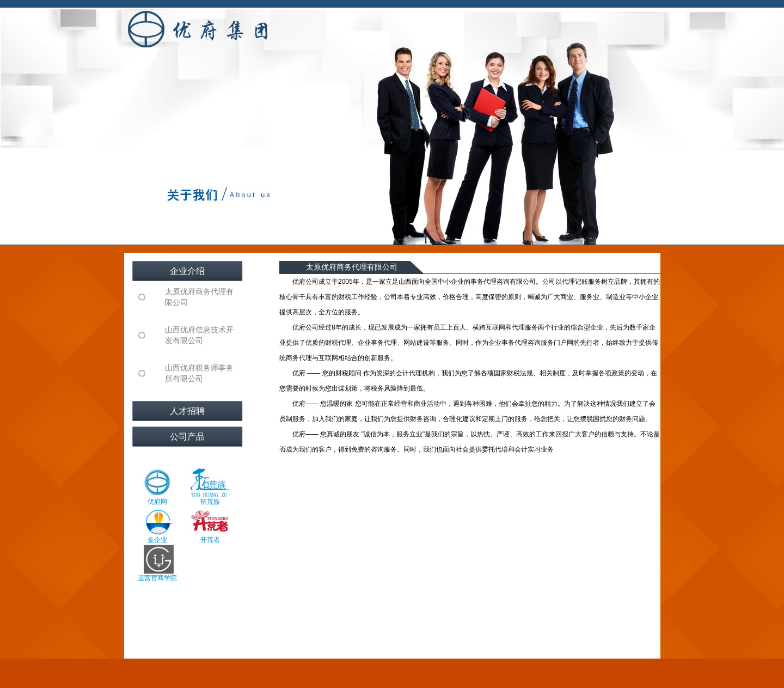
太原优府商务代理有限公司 (199, 297)
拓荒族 (210, 487)
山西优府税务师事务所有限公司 (199, 373)
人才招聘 (187, 411)
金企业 (157, 525)
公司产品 (187, 437)
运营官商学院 (157, 563)
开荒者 (210, 525)
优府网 (157, 487)
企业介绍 (187, 271)
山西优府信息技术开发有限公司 (199, 335)
